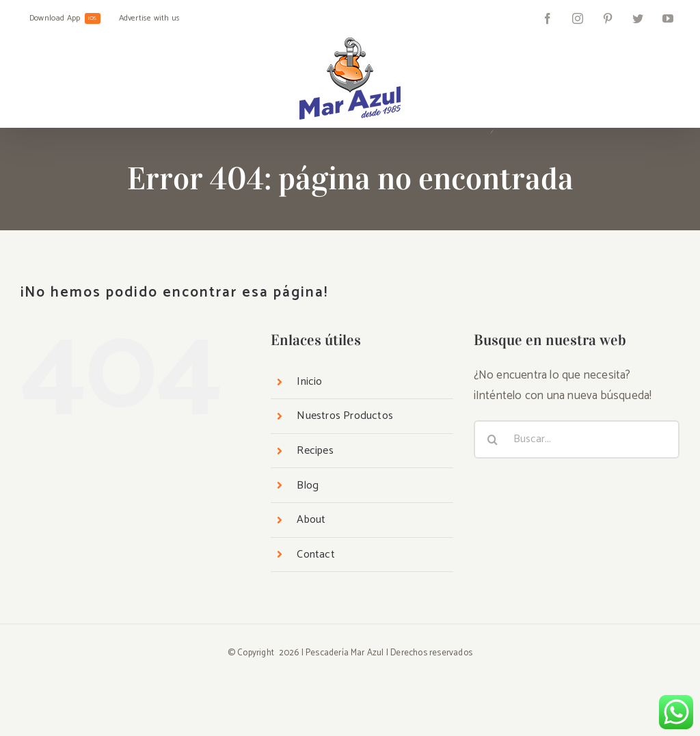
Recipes (315, 451)
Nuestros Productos (345, 416)
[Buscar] (493, 439)
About (311, 520)
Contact (315, 555)
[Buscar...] (577, 439)
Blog (308, 486)
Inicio (309, 382)
